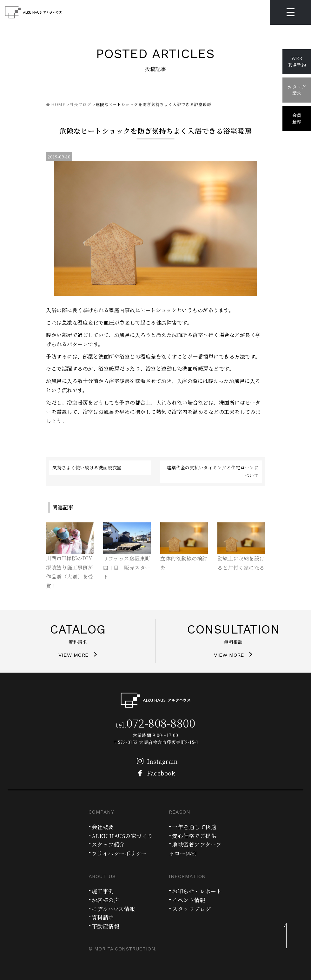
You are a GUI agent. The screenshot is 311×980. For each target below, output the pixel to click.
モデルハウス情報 (113, 909)
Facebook (154, 773)
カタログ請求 (297, 90)
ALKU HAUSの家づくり (122, 836)
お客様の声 (106, 900)
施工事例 (103, 891)
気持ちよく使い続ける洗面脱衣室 (87, 467)
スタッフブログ (192, 909)
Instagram (155, 761)
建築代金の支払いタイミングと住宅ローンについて (213, 471)
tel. (155, 725)
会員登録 (297, 118)
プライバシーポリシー (119, 853)
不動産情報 (106, 926)
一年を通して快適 (194, 827)
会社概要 (103, 827)
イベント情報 (189, 900)
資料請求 (103, 917)
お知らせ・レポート (197, 891)
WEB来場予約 (297, 62)
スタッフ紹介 (108, 844)
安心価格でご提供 (194, 836)
